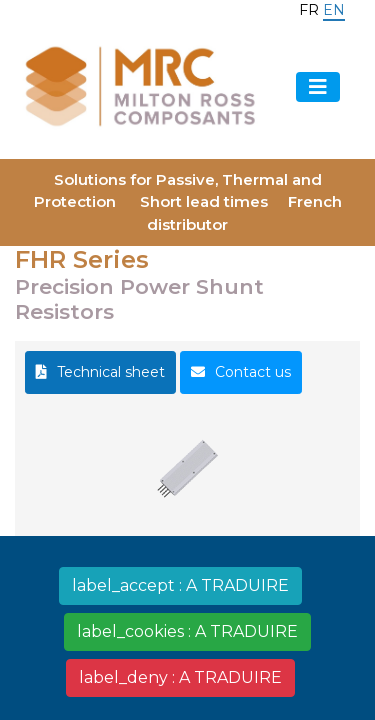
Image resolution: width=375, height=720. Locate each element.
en (334, 10)
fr (309, 10)
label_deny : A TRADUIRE (180, 677)
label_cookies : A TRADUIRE (187, 631)
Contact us (253, 372)
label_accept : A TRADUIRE (180, 585)
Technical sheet (111, 372)
